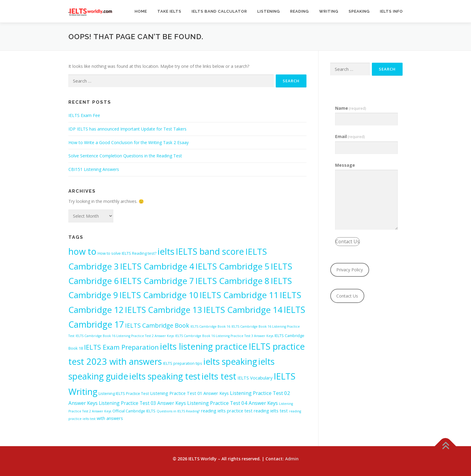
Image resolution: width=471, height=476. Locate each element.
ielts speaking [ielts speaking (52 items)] (230, 361)
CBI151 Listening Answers (94, 169)
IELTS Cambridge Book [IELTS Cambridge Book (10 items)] (157, 325)
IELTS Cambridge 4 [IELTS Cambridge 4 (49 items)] (157, 266)
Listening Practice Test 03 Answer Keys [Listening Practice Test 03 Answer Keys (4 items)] (142, 403)
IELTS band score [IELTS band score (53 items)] (210, 251)
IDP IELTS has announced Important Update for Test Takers (127, 129)
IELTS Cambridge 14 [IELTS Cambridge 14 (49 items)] (243, 310)
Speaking (359, 11)
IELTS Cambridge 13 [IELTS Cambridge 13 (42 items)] (163, 310)
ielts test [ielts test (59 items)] (219, 376)
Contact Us (347, 241)
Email (350, 136)
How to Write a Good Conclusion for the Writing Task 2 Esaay (129, 142)
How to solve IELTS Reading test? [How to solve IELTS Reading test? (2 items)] (127, 253)
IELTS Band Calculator (219, 11)
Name (351, 108)
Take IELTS (169, 11)
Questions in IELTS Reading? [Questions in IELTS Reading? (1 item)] (178, 411)
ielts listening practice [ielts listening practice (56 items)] (204, 346)
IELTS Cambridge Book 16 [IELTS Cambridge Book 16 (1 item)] (210, 326)
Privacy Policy (350, 270)
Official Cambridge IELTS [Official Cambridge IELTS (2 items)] (134, 411)
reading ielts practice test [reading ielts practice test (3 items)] (227, 411)
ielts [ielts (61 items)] (166, 251)
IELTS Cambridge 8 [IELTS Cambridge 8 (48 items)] (232, 281)
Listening (269, 11)
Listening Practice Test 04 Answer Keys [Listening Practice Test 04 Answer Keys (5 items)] (232, 403)
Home (141, 11)
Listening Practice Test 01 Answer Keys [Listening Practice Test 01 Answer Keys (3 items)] (189, 393)
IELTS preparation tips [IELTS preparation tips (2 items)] (183, 363)
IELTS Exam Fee (84, 115)
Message (345, 165)
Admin (292, 459)
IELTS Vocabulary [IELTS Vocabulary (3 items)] (255, 378)
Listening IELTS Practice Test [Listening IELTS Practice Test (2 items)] (124, 393)
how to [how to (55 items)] (82, 251)
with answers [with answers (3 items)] (110, 418)
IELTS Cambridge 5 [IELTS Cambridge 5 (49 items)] (232, 266)
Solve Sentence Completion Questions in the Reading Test (125, 156)
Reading (300, 11)
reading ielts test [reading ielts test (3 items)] (271, 411)
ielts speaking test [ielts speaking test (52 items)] (165, 376)
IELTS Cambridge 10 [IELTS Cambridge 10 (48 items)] (159, 295)
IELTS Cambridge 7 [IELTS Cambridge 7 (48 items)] (157, 281)
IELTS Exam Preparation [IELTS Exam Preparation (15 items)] (121, 347)
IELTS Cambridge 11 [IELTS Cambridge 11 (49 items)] (239, 295)
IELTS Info (391, 11)
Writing (329, 11)
